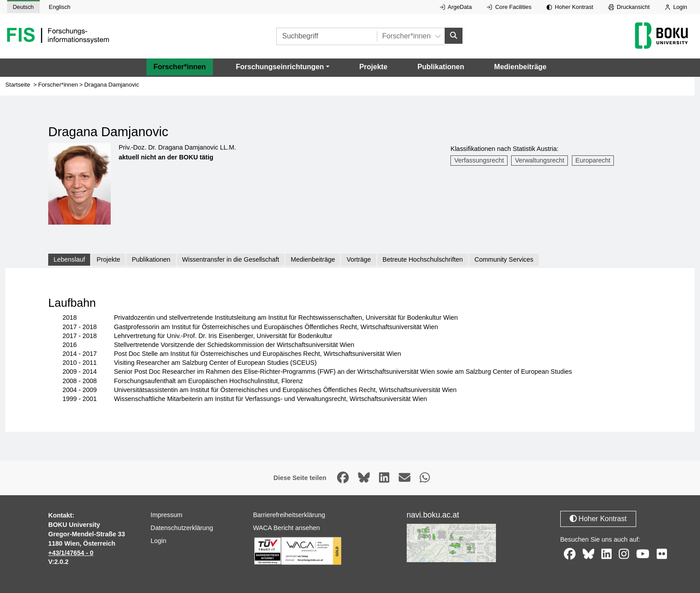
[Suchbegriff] (327, 36)
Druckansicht (629, 7)
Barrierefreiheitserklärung (289, 515)
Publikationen (441, 67)
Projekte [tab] (108, 259)
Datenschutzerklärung (182, 528)
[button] (282, 67)
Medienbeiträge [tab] (313, 259)
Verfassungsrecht (479, 160)
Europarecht (593, 160)
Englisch (59, 7)
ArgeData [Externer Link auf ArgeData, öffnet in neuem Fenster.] (456, 7)
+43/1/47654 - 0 (71, 553)
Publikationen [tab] (151, 259)
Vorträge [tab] (358, 259)
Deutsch (23, 7)
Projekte (373, 67)
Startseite (18, 85)
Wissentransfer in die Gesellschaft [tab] (231, 259)
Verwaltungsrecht (540, 160)
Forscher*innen (180, 67)
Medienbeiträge (520, 67)
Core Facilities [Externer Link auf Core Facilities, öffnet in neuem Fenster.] (509, 7)
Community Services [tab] (504, 259)
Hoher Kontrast (570, 7)
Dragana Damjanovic (112, 85)
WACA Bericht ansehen (287, 528)
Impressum (166, 515)
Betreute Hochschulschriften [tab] (423, 259)
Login (676, 7)
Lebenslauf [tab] (69, 259)
